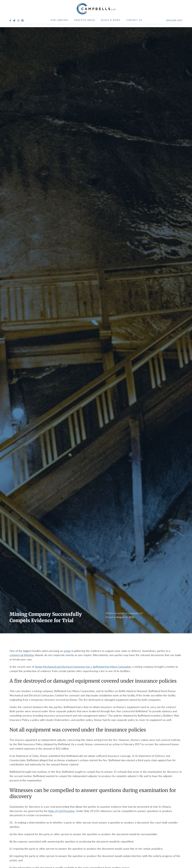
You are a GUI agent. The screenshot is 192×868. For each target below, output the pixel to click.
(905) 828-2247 (174, 20)
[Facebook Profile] (10, 21)
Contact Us (134, 20)
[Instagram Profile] (18, 21)
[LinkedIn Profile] (22, 21)
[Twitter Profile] (14, 21)
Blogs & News (111, 20)
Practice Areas (85, 20)
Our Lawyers (60, 20)
